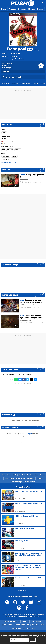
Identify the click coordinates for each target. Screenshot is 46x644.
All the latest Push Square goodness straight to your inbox (23, 636)
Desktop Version (29, 482)
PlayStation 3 (15, 54)
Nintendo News (20, 625)
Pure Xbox (25, 621)
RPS (33, 628)
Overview (6, 83)
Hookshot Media (12, 614)
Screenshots (25, 83)
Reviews (15, 83)
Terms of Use (21, 478)
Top (3, 475)
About (9, 475)
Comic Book (6, 156)
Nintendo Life (15, 621)
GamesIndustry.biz (18, 628)
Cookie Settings (16, 482)
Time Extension (36, 621)
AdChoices (14, 616)
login (30, 434)
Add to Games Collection (12, 77)
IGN (28, 625)
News (43, 83)
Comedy (14, 156)
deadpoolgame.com (9, 162)
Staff (15, 475)
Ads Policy (31, 478)
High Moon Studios (17, 59)
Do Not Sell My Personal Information (29, 616)
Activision (14, 56)
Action (4, 133)
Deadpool (20, 49)
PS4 (4, 150)
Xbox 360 (18, 150)
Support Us (34, 475)
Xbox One (10, 150)
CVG (28, 628)
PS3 (40, 182)
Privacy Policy (9, 478)
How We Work (23, 475)
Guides (35, 83)
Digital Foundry (7, 625)
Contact (42, 475)
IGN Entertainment (29, 614)
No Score (6, 72)
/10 (12, 66)
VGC (43, 625)
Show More (23, 590)
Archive (39, 478)
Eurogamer (35, 625)
